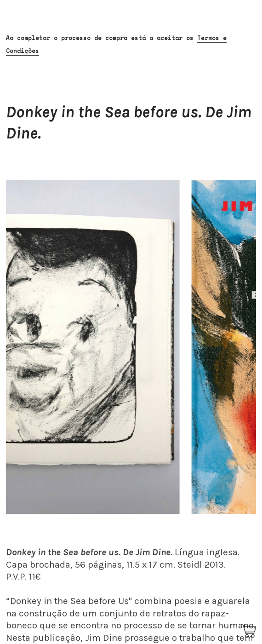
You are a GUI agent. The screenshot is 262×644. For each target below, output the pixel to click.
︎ (250, 631)
